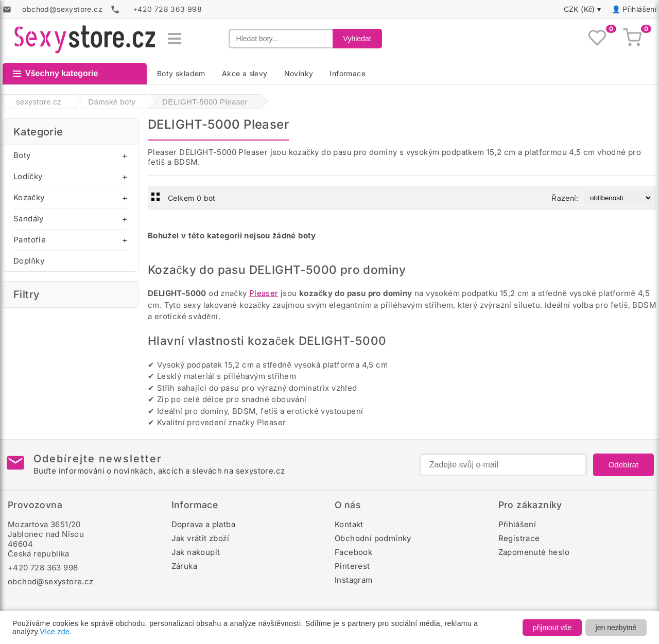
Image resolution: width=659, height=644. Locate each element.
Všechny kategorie (55, 73)
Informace (348, 73)
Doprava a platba (203, 524)
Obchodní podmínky (373, 538)
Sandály (29, 219)
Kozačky (29, 197)
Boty (22, 155)
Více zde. (56, 632)
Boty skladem (181, 73)
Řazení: (565, 198)
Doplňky (29, 261)
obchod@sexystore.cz (51, 581)
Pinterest (352, 566)
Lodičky (28, 176)
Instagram (354, 580)
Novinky (299, 73)
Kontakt (349, 524)
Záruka (184, 566)
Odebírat (623, 465)
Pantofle (30, 240)
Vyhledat (357, 39)
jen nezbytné (616, 628)
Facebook (353, 552)
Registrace (519, 538)
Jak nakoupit (196, 552)
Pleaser (264, 293)
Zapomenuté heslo (534, 552)
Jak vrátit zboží (201, 538)
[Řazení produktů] (618, 198)
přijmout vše (552, 628)
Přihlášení (639, 9)
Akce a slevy (245, 73)
